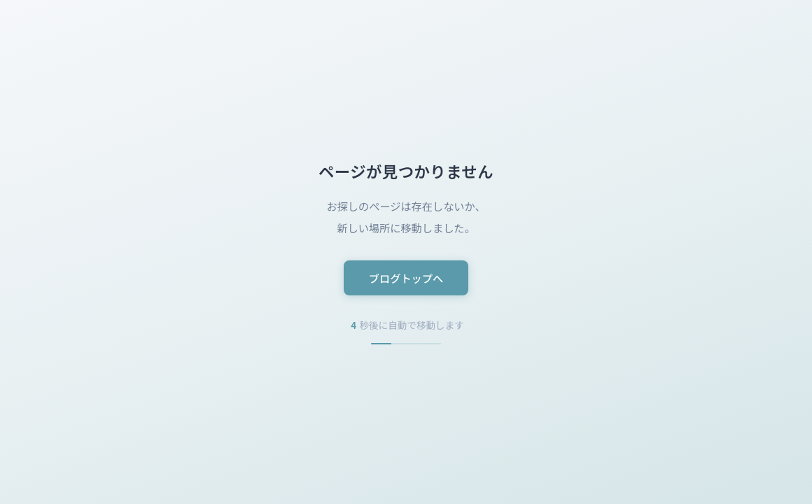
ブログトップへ (406, 278)
